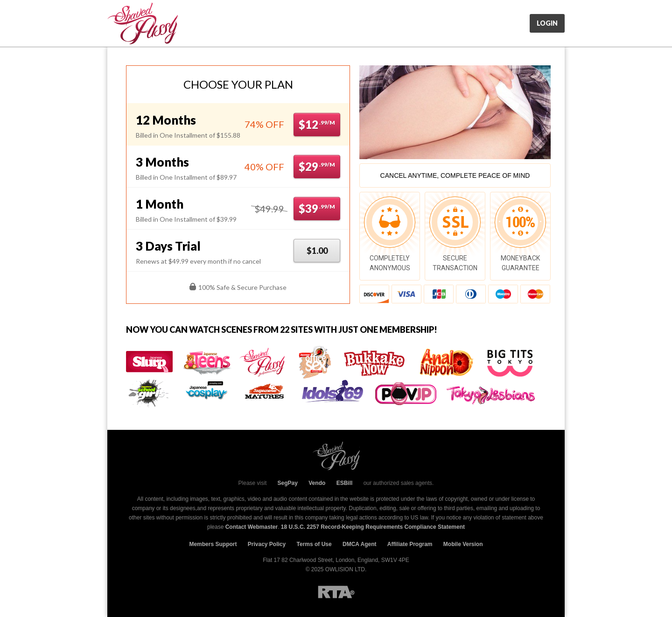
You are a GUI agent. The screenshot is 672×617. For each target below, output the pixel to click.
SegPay (288, 483)
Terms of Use (314, 544)
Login (547, 23)
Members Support (213, 544)
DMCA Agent (359, 544)
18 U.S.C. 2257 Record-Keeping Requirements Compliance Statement (373, 527)
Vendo (317, 483)
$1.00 (317, 251)
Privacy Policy (267, 544)
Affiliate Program (410, 544)
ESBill (345, 483)
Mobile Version (463, 544)
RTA (336, 592)
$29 (317, 166)
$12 (317, 124)
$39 (317, 208)
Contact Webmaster (252, 527)
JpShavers (143, 23)
